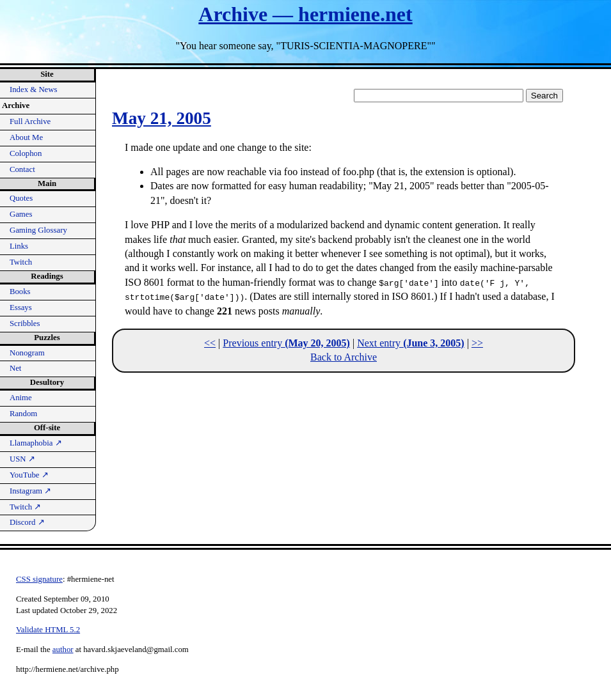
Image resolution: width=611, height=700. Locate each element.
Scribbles (25, 323)
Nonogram (27, 353)
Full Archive (30, 121)
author (63, 649)
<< (210, 343)
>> (477, 343)
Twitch (21, 262)
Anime (21, 398)
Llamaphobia (36, 443)
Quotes (21, 198)
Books (20, 292)
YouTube (29, 475)
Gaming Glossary (38, 230)
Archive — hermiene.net (305, 14)
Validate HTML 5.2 (48, 630)
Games (21, 214)
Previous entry (286, 343)
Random (23, 414)
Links (19, 246)
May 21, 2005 (162, 118)
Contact (22, 169)
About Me (26, 137)
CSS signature (39, 579)
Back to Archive (344, 357)
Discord (27, 522)
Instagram (30, 491)
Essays (21, 307)
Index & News (34, 89)
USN (22, 459)
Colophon (26, 153)
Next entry (411, 343)
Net (15, 368)
